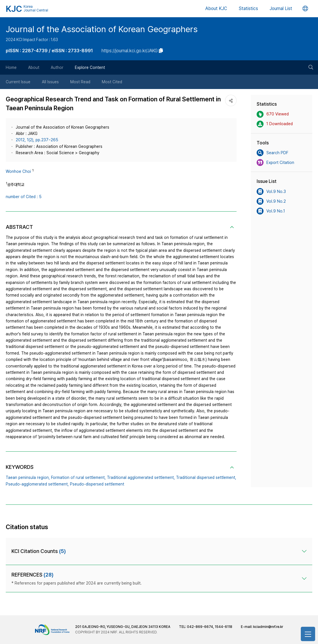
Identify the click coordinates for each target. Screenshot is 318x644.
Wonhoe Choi (18, 171)
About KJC (216, 8)
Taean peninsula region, (28, 477)
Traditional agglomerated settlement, (141, 477)
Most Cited (112, 82)
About (34, 67)
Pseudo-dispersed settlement (97, 484)
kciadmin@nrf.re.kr (268, 627)
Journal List (281, 8)
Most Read (80, 82)
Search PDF (272, 153)
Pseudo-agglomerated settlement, (37, 484)
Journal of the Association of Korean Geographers (102, 29)
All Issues (50, 82)
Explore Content (90, 67)
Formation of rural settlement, (78, 477)
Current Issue (18, 82)
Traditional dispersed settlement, (206, 477)
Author (57, 67)
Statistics (248, 8)
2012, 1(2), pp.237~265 (37, 140)
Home (11, 67)
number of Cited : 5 (24, 197)
